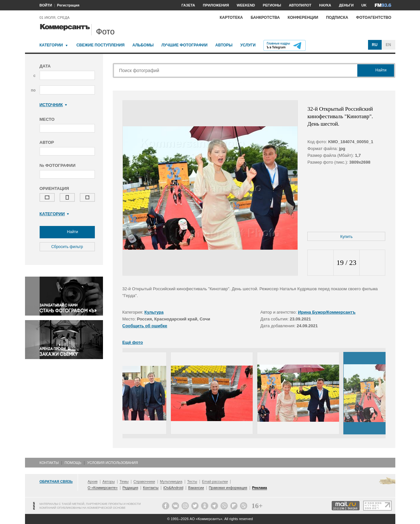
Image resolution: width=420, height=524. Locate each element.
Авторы (224, 45)
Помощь (73, 463)
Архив (93, 481)
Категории (51, 45)
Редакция (130, 488)
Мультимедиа (171, 481)
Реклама (260, 488)
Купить (347, 237)
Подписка (337, 18)
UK (364, 5)
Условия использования (112, 463)
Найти (67, 232)
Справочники (144, 481)
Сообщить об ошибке (145, 326)
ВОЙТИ (46, 5)
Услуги (248, 45)
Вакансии (196, 488)
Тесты (192, 481)
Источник (53, 105)
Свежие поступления (100, 45)
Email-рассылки (215, 481)
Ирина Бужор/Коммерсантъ (327, 312)
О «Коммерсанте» (103, 488)
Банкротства (265, 18)
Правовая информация (228, 488)
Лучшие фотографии (185, 45)
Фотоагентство (374, 18)
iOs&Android (173, 488)
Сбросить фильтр (67, 247)
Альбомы (143, 45)
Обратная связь (56, 481)
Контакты (49, 463)
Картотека (231, 18)
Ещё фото (133, 342)
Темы (124, 481)
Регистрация (68, 5)
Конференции (303, 18)
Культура (154, 312)
